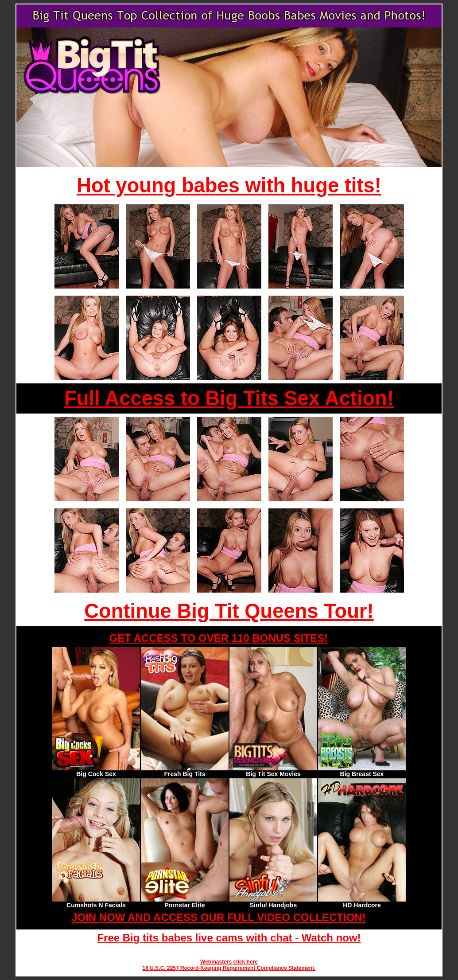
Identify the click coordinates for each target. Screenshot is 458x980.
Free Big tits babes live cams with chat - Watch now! (229, 938)
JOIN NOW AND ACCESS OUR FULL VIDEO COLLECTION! (218, 917)
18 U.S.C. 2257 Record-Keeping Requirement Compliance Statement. (229, 968)
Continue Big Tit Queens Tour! (229, 611)
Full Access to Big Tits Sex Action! (229, 398)
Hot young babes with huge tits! (229, 185)
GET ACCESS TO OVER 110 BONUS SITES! (219, 638)
